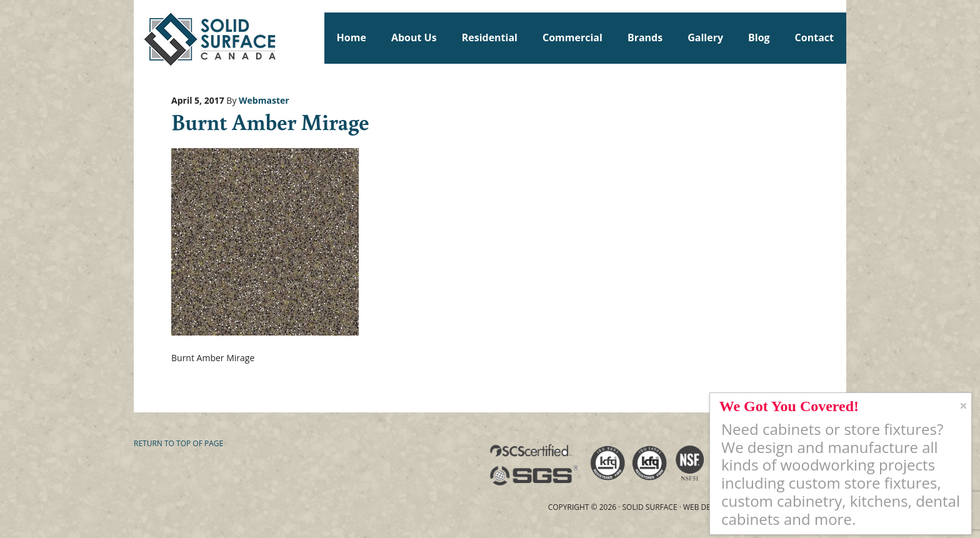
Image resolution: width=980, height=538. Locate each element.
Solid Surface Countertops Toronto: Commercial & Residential (139, 37)
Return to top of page (178, 443)
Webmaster (264, 100)
